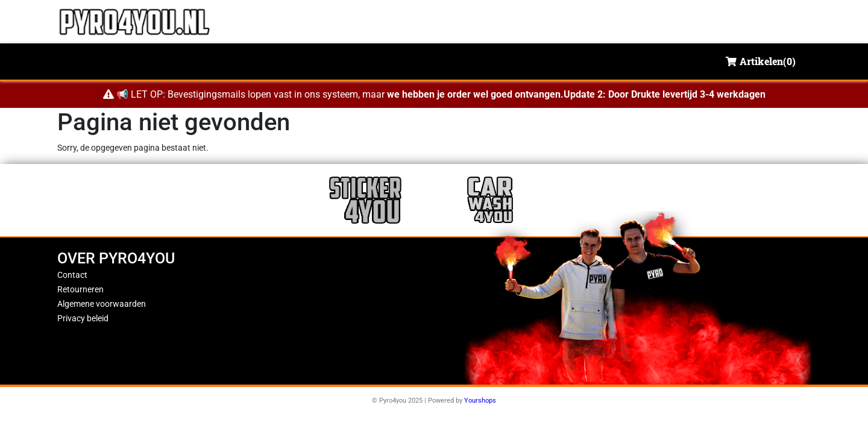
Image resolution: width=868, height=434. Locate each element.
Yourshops (480, 401)
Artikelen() (761, 61)
